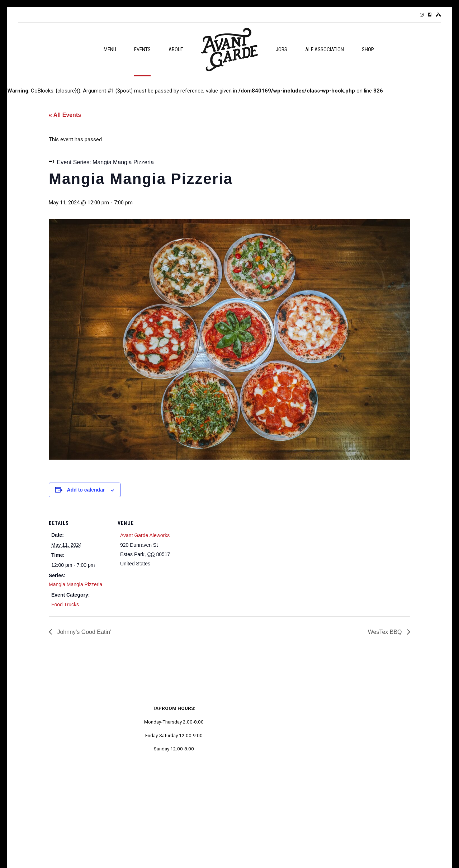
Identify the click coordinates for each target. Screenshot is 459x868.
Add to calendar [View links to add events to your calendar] (86, 490)
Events (142, 49)
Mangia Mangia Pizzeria (75, 584)
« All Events (65, 115)
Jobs (281, 49)
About (176, 49)
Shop (368, 49)
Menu (110, 49)
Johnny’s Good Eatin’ (83, 632)
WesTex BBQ (386, 632)
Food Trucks (65, 604)
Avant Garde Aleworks (145, 535)
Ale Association (325, 49)
